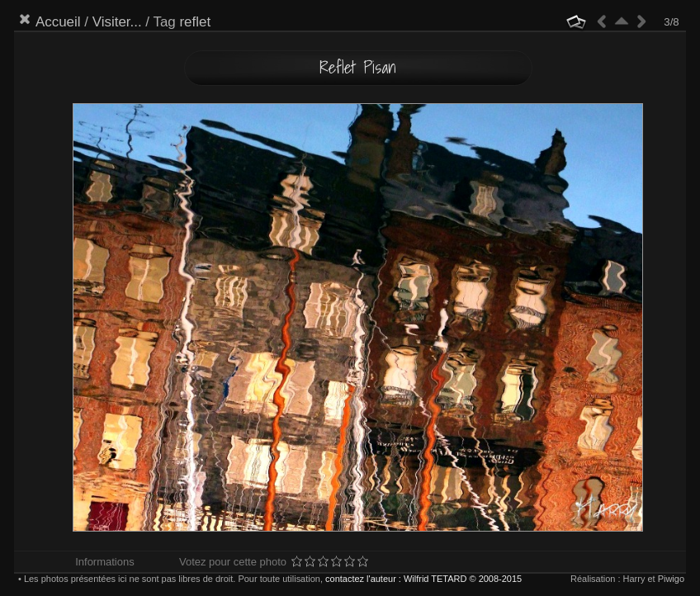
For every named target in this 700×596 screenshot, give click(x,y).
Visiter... (117, 22)
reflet (195, 22)
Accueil (58, 22)
